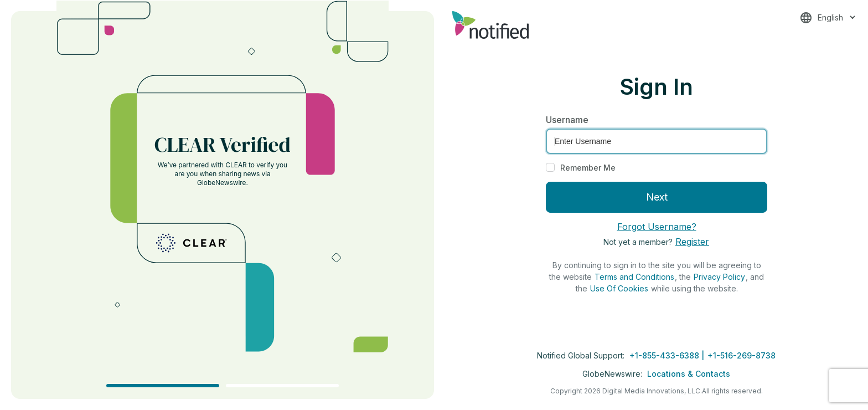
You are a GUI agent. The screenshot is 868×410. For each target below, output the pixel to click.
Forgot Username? (657, 227)
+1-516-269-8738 (742, 355)
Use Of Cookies (619, 288)
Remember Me (588, 168)
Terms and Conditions (634, 277)
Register (692, 242)
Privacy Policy (719, 277)
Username (567, 120)
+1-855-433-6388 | (668, 355)
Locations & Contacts (689, 374)
